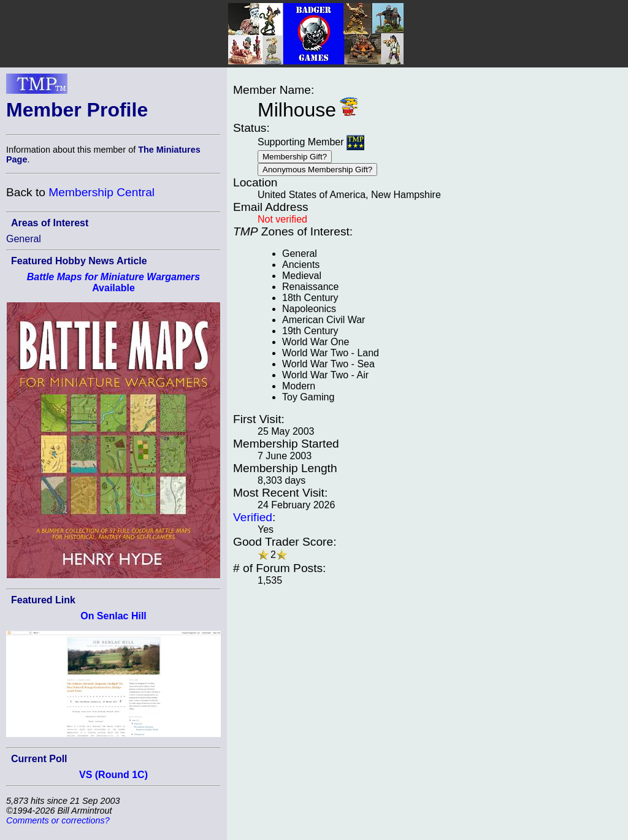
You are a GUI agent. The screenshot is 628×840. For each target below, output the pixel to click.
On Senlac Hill (113, 616)
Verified (253, 517)
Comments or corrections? (58, 820)
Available (113, 282)
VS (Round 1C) (113, 775)
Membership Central (101, 192)
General (24, 239)
